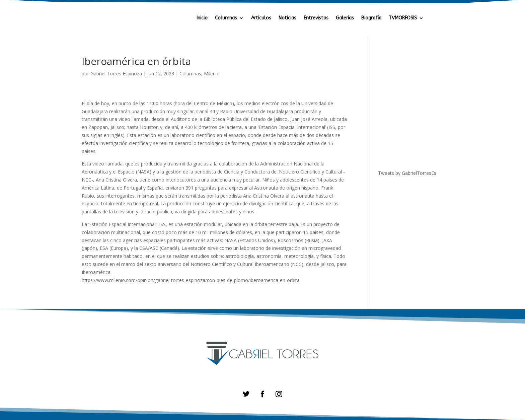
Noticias (287, 18)
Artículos (261, 18)
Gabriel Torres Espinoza (116, 74)
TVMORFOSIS (403, 18)
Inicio (202, 18)
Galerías (345, 18)
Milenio (212, 74)
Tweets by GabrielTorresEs (407, 173)
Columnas (226, 18)
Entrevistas (316, 18)
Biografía (371, 18)
